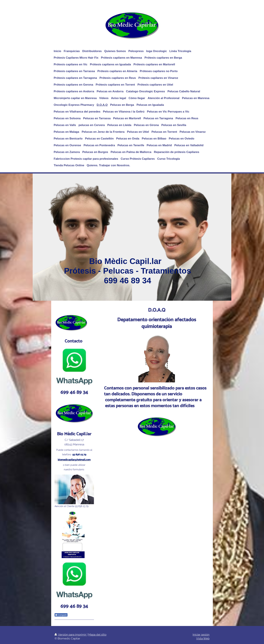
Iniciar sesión (201, 635)
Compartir (61, 615)
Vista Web (203, 638)
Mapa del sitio (97, 635)
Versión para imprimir (71, 635)
